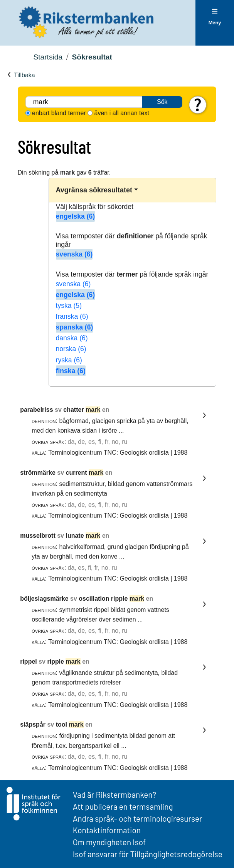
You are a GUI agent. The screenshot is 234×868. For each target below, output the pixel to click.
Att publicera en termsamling (123, 806)
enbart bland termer (59, 113)
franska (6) (72, 316)
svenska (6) (74, 254)
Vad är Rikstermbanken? (114, 794)
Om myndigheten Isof (109, 842)
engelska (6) (76, 216)
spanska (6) (75, 327)
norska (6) (71, 349)
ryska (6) (69, 360)
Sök (162, 102)
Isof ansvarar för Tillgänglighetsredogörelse (148, 854)
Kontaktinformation (107, 830)
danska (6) (72, 338)
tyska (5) (69, 306)
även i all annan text (122, 113)
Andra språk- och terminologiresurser (138, 818)
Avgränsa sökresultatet (94, 190)
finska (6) (71, 371)
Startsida (48, 57)
